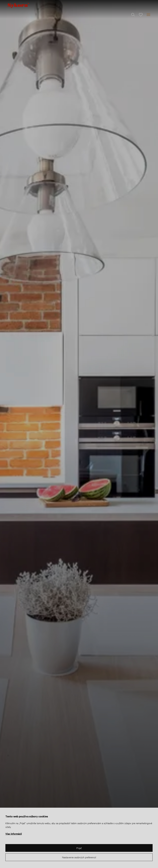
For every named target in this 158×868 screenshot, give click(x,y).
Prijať (79, 848)
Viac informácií (14, 834)
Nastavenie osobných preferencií (79, 857)
